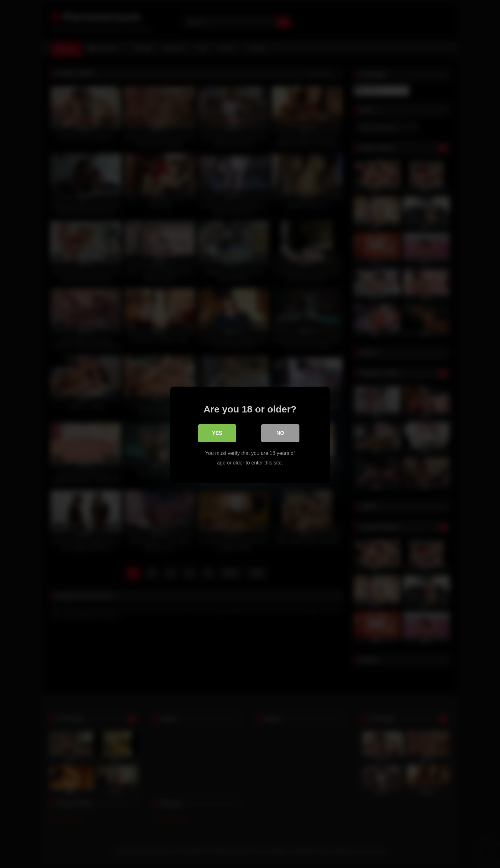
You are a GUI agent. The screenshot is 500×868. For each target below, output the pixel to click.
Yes (217, 432)
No (280, 432)
